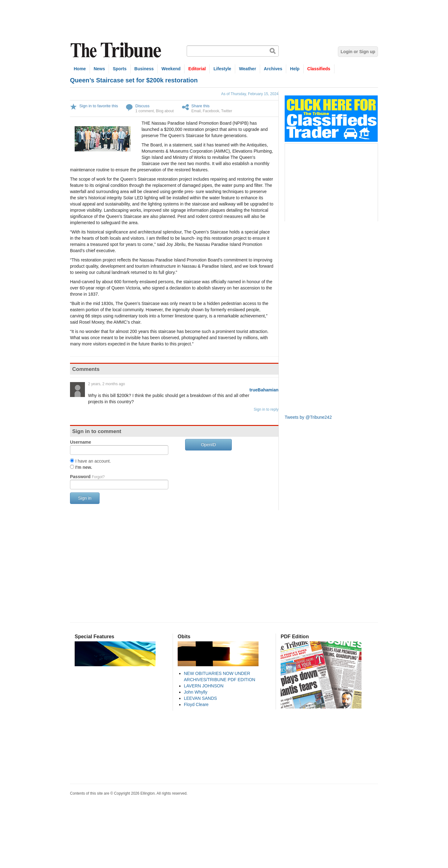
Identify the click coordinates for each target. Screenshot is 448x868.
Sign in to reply (266, 409)
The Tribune (117, 50)
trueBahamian (264, 390)
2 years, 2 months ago (107, 384)
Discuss (142, 106)
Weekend (171, 69)
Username (81, 442)
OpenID (208, 445)
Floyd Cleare (196, 704)
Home (80, 69)
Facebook (211, 111)
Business (144, 69)
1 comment (145, 111)
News (99, 69)
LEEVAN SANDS (200, 698)
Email (196, 111)
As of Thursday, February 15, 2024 (250, 94)
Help (295, 69)
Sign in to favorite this (99, 106)
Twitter (227, 111)
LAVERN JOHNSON (204, 686)
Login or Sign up (358, 52)
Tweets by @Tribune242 (308, 417)
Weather (247, 69)
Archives (273, 69)
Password (87, 477)
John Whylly (196, 692)
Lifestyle (222, 69)
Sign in (85, 498)
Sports (119, 69)
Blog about (165, 111)
